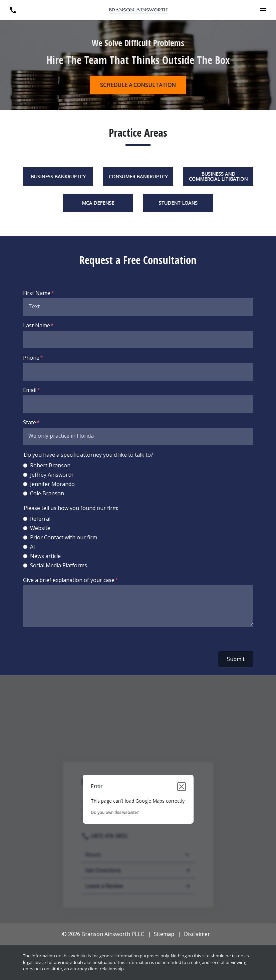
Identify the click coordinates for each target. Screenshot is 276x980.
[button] (263, 10)
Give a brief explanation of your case (69, 580)
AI (33, 547)
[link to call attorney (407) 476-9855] (13, 10)
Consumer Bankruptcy (138, 176)
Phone (31, 358)
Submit (236, 659)
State (30, 422)
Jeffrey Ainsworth (52, 475)
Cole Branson (47, 493)
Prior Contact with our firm (64, 537)
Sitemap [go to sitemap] (164, 934)
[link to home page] (138, 10)
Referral (40, 519)
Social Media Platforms (59, 565)
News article (45, 556)
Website (40, 528)
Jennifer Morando (52, 484)
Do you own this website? (115, 812)
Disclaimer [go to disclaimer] (197, 934)
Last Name (37, 325)
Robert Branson (50, 465)
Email (30, 390)
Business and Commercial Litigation (218, 176)
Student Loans (178, 203)
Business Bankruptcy (58, 176)
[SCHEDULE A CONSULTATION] (138, 85)
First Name (37, 293)
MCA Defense (98, 203)
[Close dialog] (182, 787)
